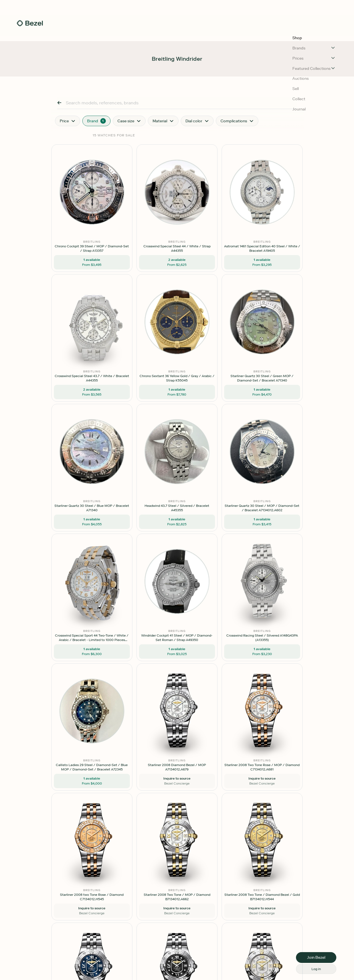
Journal (259, 26)
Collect (239, 26)
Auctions (206, 26)
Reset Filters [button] (104, 168)
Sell (224, 26)
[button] (177, 7)
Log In (286, 26)
